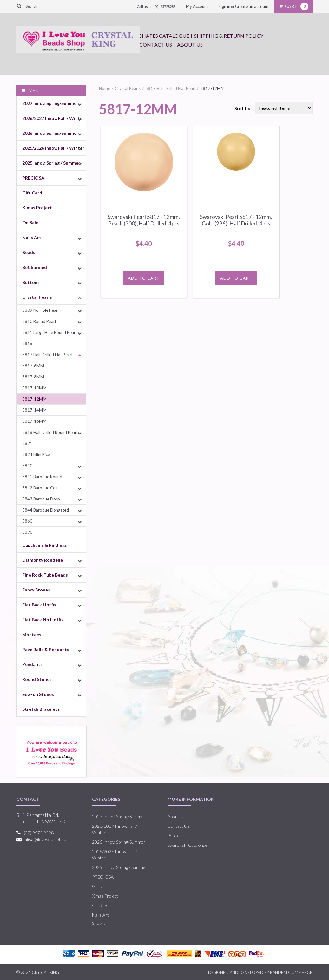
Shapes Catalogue (164, 36)
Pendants (32, 664)
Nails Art (32, 237)
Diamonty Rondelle (43, 560)
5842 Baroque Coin (40, 488)
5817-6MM (33, 366)
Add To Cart (144, 278)
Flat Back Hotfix (39, 605)
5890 (27, 532)
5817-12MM (34, 399)
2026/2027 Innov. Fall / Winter (53, 118)
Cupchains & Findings (45, 545)
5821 (27, 443)
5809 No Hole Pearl (40, 310)
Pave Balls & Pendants (46, 649)
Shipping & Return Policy (229, 36)
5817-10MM (34, 388)
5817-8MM (33, 377)
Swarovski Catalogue (188, 845)
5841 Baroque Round (42, 477)
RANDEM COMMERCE (291, 972)
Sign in (224, 6)
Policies (175, 836)
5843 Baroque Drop (41, 499)
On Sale (30, 222)
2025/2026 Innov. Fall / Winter (53, 148)
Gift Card (32, 193)
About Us (190, 45)
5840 (27, 466)
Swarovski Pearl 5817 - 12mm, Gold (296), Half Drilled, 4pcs (236, 220)
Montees (32, 634)
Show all (100, 923)
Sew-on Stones (38, 694)
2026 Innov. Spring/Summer (50, 133)
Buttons (31, 282)
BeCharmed (35, 267)
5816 (27, 343)
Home (105, 88)
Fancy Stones (36, 590)
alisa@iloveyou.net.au (46, 839)
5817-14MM (34, 410)
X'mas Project (37, 208)
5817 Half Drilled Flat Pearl (47, 355)
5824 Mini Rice (36, 454)
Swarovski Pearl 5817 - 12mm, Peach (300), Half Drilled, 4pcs (144, 220)
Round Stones (37, 679)
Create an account (252, 6)
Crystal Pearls (37, 297)
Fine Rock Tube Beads (45, 575)
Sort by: (243, 108)
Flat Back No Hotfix (43, 620)
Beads (29, 252)
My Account (197, 6)
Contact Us (156, 45)
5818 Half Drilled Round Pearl (50, 432)
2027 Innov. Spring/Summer (50, 103)
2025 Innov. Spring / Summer (51, 163)
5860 (27, 521)
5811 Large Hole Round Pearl (49, 332)
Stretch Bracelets (41, 709)
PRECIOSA (33, 178)
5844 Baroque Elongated (46, 510)
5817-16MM (34, 421)
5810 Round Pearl (39, 321)
